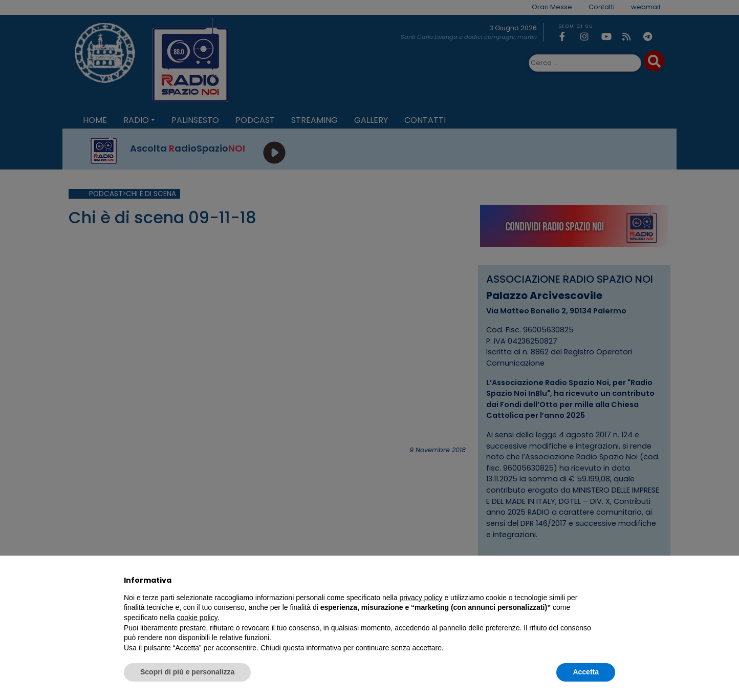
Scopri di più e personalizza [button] (187, 672)
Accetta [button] (586, 672)
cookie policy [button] (197, 618)
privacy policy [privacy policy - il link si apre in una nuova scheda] (421, 598)
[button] (610, 580)
